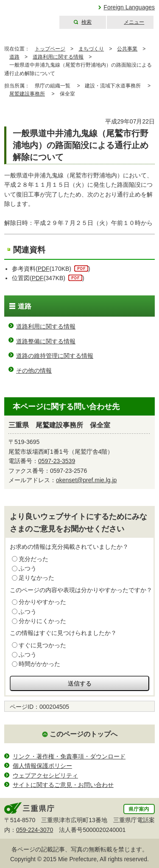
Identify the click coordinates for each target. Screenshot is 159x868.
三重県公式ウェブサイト (29, 15)
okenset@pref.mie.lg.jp (86, 480)
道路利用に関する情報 (58, 57)
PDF (44, 269)
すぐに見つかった (42, 645)
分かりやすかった (42, 602)
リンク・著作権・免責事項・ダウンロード (69, 756)
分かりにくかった (42, 621)
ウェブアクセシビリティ (45, 775)
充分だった (33, 559)
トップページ (50, 49)
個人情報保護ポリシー (42, 766)
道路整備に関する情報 (46, 341)
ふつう (28, 568)
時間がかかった (39, 664)
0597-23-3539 (57, 461)
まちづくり (91, 49)
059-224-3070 (35, 830)
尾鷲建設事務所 (27, 94)
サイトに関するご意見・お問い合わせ (63, 785)
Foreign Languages (129, 7)
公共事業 (127, 49)
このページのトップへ (84, 734)
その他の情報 (34, 371)
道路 (14, 57)
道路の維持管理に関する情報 (55, 356)
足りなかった (36, 578)
